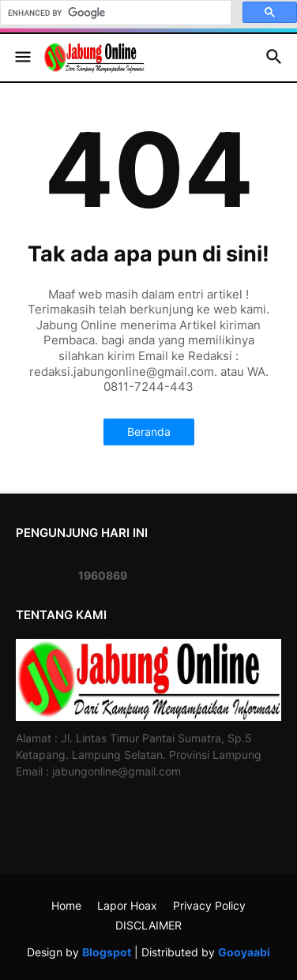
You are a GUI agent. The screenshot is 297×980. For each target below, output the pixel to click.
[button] (22, 58)
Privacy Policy (209, 905)
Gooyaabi (244, 952)
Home (66, 905)
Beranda (149, 432)
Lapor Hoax (127, 905)
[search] (114, 13)
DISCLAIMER (148, 925)
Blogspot (107, 952)
